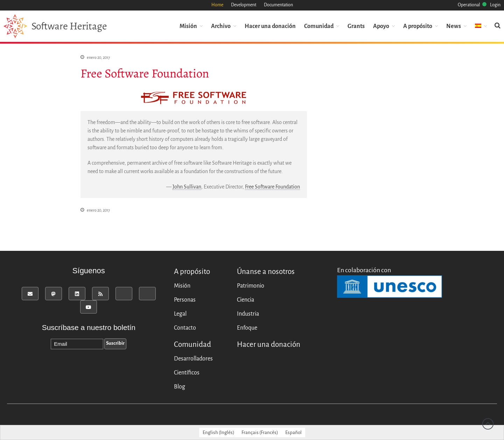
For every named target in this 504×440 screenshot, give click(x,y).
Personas (185, 300)
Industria (248, 314)
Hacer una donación (270, 26)
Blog (180, 387)
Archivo (221, 26)
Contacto (185, 328)
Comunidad (319, 26)
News (454, 26)
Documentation (278, 5)
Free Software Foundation (272, 187)
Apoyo (381, 26)
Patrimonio (251, 286)
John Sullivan (187, 187)
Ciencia (246, 300)
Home (217, 5)
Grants (356, 26)
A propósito (418, 26)
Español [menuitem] (293, 432)
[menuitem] (481, 26)
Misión (188, 26)
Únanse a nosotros (266, 272)
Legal (180, 314)
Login (495, 5)
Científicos (187, 373)
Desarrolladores (193, 359)
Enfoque (247, 328)
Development (244, 5)
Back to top (488, 424)
